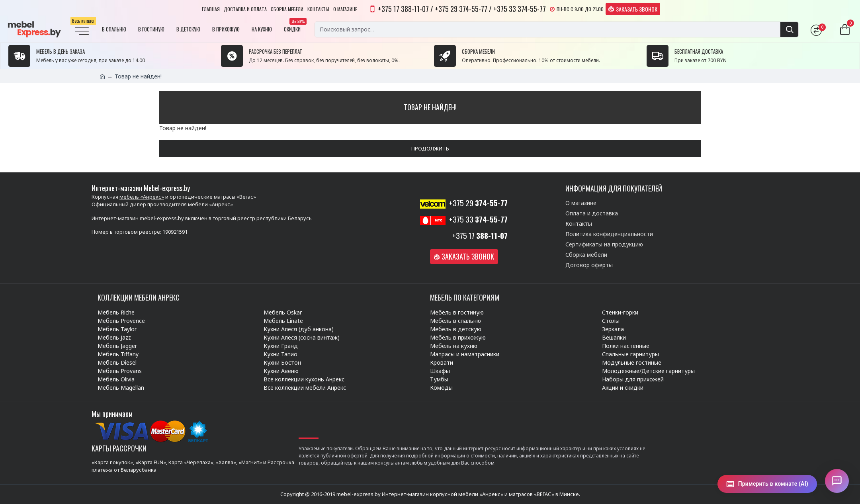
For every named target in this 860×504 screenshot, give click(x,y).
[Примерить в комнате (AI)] (767, 484)
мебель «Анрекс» (142, 197)
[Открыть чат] (837, 481)
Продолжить (430, 148)
